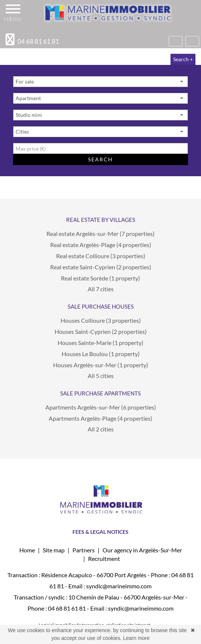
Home (27, 550)
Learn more (136, 638)
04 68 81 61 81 (67, 608)
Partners (84, 550)
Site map (54, 550)
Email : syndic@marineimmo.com (110, 586)
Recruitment (104, 558)
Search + (183, 59)
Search (100, 159)
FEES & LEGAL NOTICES (100, 532)
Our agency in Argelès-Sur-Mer (142, 550)
